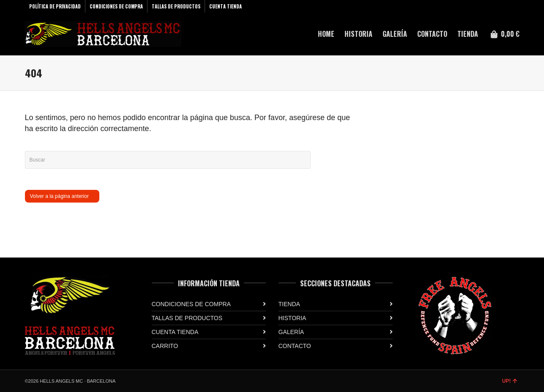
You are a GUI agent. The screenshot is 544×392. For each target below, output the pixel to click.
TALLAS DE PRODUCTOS (176, 6)
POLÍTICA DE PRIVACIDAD (55, 6)
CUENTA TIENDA (226, 6)
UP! (510, 381)
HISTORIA (293, 318)
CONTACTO (295, 346)
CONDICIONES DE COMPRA (116, 6)
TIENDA (289, 304)
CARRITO (165, 346)
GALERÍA (291, 332)
